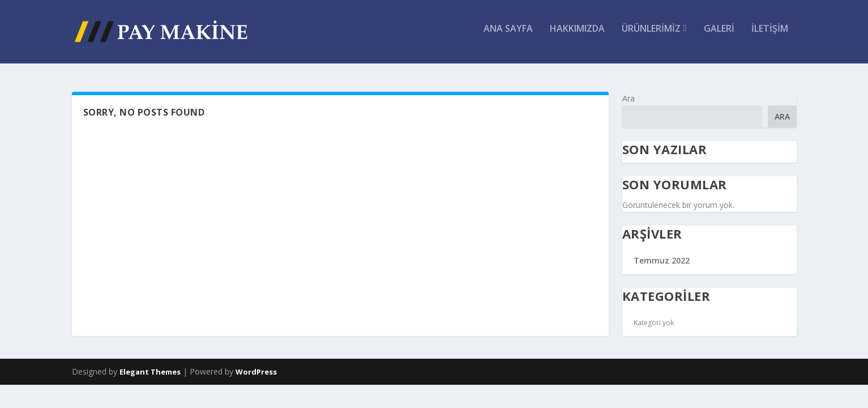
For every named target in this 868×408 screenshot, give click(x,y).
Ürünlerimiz (651, 36)
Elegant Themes (150, 373)
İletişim (770, 36)
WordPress (256, 373)
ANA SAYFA (508, 36)
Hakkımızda (577, 36)
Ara (628, 99)
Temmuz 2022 (662, 262)
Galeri (719, 36)
